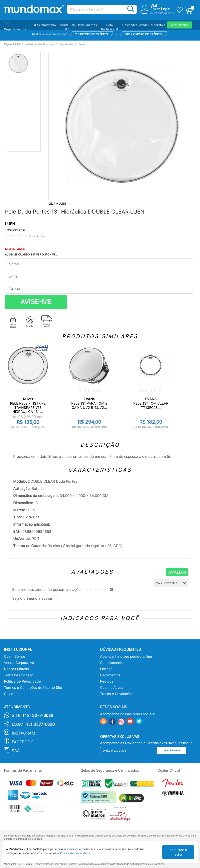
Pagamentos (110, 675)
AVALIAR (177, 572)
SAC (16, 751)
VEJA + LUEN (57, 204)
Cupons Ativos (112, 688)
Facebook (22, 742)
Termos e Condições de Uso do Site (33, 688)
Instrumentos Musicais (40, 44)
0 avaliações (37, 236)
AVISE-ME (36, 302)
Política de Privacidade (22, 681)
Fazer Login (160, 9)
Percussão (66, 44)
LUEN (10, 224)
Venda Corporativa (152, 25)
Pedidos (107, 681)
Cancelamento (112, 663)
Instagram (24, 733)
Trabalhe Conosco (19, 675)
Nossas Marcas (16, 669)
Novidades (130, 25)
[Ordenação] (171, 583)
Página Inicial (12, 44)
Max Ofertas (180, 25)
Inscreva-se (172, 750)
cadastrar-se (163, 13)
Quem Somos (15, 656)
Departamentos (15, 29)
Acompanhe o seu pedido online (126, 656)
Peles (82, 44)
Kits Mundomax (45, 25)
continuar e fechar (178, 852)
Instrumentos (87, 25)
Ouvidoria (12, 694)
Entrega (106, 669)
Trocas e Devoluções (117, 694)
